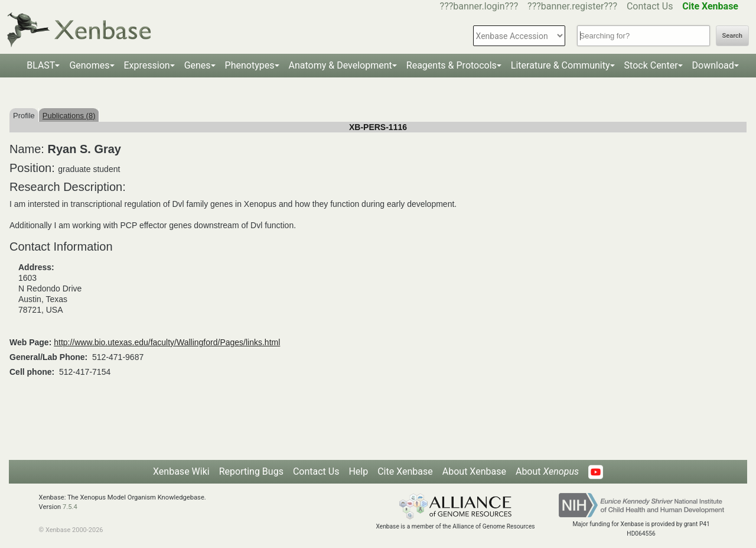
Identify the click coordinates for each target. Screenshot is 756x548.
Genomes (89, 65)
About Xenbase (474, 471)
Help (358, 471)
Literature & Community (561, 65)
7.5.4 (70, 507)
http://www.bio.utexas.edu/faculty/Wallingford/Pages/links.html (167, 342)
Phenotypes (250, 65)
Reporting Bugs (251, 471)
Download (713, 65)
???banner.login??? (479, 6)
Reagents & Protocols (452, 65)
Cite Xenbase (405, 471)
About (547, 471)
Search (732, 36)
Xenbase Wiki (181, 471)
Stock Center (651, 65)
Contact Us (650, 6)
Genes (198, 65)
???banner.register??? (572, 6)
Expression (147, 65)
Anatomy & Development (340, 65)
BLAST (41, 65)
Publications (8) (69, 116)
